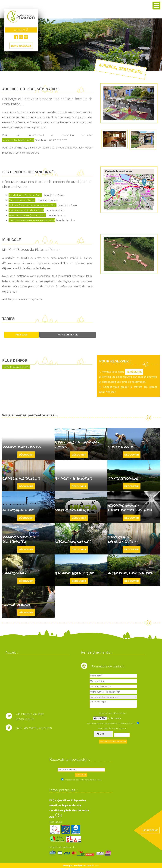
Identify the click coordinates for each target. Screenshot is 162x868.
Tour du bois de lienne (22, 200)
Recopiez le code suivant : (113, 728)
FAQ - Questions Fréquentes (68, 800)
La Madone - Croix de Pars (25, 195)
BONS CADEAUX (21, 46)
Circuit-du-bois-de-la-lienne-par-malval (32, 220)
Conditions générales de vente (69, 810)
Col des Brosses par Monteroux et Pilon (33, 205)
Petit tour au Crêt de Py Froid (26, 210)
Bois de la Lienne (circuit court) (27, 215)
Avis (56, 817)
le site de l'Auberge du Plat (18, 140)
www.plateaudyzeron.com (77, 865)
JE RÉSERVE (134, 372)
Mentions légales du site (65, 805)
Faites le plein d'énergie (16, 367)
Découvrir (26, 455)
